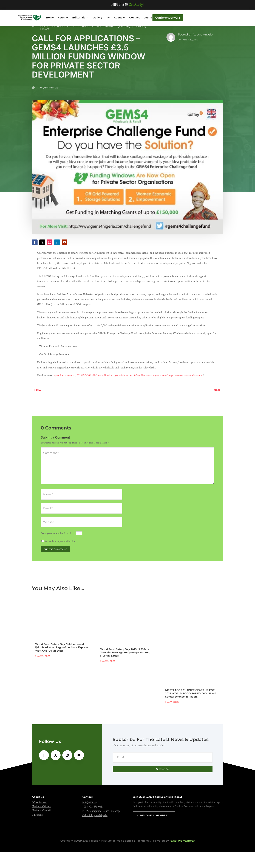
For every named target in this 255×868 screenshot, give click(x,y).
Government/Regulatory (111, 42)
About (118, 18)
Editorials (79, 18)
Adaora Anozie (203, 50)
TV (108, 18)
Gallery (98, 18)
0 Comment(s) (49, 103)
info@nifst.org (90, 818)
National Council (41, 826)
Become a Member (154, 831)
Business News (52, 42)
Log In (148, 18)
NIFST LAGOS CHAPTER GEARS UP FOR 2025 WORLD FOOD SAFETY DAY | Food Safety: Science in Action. (190, 709)
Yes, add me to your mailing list (58, 557)
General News (78, 42)
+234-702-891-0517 (93, 822)
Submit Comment (55, 565)
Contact (134, 18)
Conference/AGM (168, 18)
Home (50, 18)
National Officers (41, 822)
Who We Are (40, 818)
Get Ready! (136, 5)
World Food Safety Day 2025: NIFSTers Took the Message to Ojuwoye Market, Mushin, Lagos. (125, 668)
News (61, 18)
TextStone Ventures (182, 856)
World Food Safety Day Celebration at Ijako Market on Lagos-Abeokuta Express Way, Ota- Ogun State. (62, 663)
